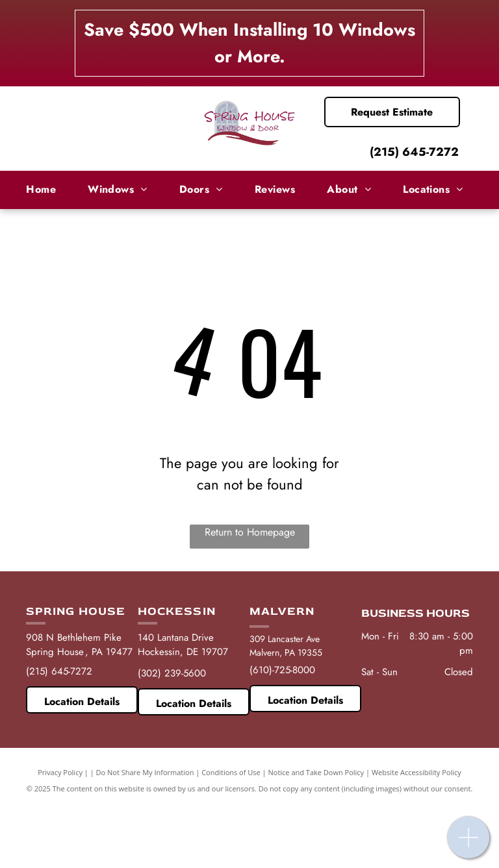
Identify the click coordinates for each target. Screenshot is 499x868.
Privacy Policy (60, 772)
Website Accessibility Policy (416, 772)
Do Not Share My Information (145, 772)
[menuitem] (46, 190)
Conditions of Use (231, 772)
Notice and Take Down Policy (316, 772)
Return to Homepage (250, 532)
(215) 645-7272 (414, 152)
